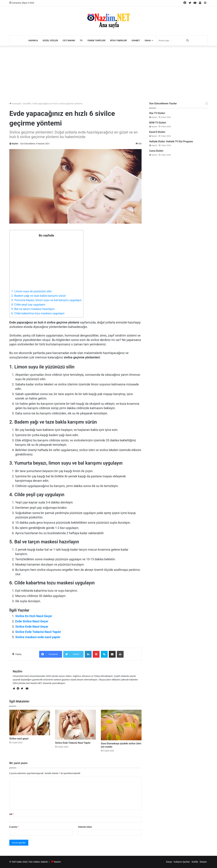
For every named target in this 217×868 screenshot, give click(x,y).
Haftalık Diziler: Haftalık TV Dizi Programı (171, 141)
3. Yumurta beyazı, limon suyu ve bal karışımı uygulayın (46, 300)
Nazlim (15, 144)
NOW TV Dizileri (158, 123)
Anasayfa (15, 104)
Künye (169, 862)
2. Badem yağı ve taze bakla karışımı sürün (38, 296)
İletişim (203, 862)
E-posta (14, 827)
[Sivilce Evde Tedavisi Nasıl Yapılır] (75, 725)
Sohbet (136, 40)
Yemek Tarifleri (96, 40)
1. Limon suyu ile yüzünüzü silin (31, 291)
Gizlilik (195, 862)
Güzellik (27, 104)
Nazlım (57, 862)
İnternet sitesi (85, 827)
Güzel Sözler (50, 40)
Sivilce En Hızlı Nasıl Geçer (34, 616)
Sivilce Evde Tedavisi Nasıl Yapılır (38, 632)
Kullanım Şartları (182, 862)
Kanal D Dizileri (157, 132)
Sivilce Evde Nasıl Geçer (32, 627)
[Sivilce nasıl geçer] (30, 722)
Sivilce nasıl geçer (19, 739)
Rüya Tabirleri (119, 40)
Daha (148, 40)
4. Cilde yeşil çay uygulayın (28, 304)
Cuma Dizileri (156, 151)
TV (81, 40)
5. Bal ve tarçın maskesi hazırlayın (33, 309)
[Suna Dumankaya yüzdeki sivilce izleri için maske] (121, 725)
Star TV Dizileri (157, 113)
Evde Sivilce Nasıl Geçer (32, 621)
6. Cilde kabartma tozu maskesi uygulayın (38, 313)
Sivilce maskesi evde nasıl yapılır (38, 637)
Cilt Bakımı (69, 40)
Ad (11, 814)
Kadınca (33, 40)
